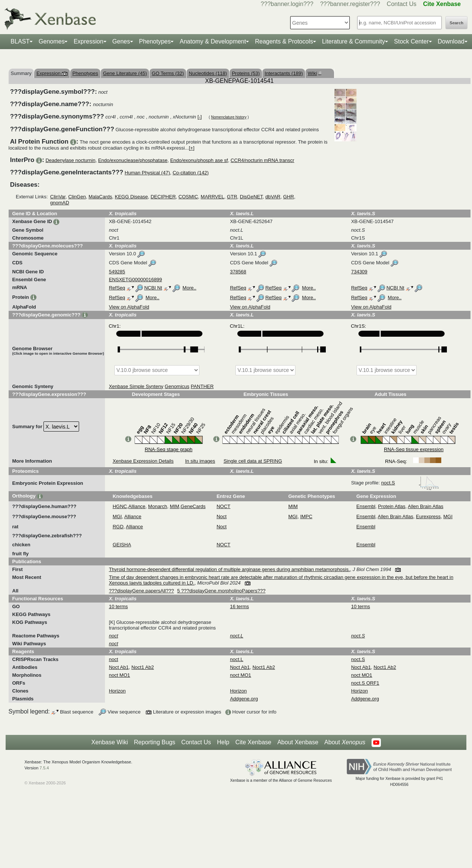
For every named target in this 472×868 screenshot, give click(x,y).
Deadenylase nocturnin (70, 160)
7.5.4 (44, 768)
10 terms (118, 606)
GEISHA (122, 545)
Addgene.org (244, 699)
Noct (222, 516)
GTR (232, 197)
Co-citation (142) (190, 173)
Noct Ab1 (119, 667)
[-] (200, 117)
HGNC (120, 506)
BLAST (20, 41)
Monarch (158, 506)
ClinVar (58, 197)
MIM (175, 506)
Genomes (52, 41)
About (345, 742)
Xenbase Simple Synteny (136, 386)
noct (113, 659)
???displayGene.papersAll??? (141, 591)
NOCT (224, 506)
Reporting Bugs (154, 742)
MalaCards (100, 197)
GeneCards (193, 506)
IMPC (306, 516)
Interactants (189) (284, 73)
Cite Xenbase (253, 742)
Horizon (117, 691)
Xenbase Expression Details (143, 461)
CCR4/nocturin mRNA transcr (262, 160)
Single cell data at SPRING (253, 461)
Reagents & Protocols (284, 41)
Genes (121, 41)
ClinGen (77, 197)
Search (456, 23)
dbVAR (273, 197)
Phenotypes (155, 41)
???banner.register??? (350, 4)
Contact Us (402, 4)
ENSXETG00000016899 (135, 280)
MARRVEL (212, 197)
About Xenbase (298, 742)
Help (223, 742)
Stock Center (411, 41)
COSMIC (188, 197)
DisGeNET (251, 197)
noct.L (236, 659)
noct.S (410, 483)
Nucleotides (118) (208, 73)
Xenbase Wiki (109, 742)
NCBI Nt (153, 288)
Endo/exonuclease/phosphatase (133, 160)
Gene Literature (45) (125, 73)
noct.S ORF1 (365, 683)
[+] (192, 148)
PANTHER (202, 386)
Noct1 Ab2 (142, 667)
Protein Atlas (392, 506)
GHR (288, 197)
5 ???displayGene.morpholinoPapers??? (222, 591)
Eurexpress (429, 516)
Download (451, 41)
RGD (118, 527)
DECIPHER (163, 197)
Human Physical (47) (148, 173)
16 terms (239, 606)
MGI (117, 516)
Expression (88, 41)
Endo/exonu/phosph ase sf (199, 160)
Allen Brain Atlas (426, 506)
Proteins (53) (246, 73)
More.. (190, 288)
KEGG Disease (131, 197)
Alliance (137, 506)
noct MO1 (119, 675)
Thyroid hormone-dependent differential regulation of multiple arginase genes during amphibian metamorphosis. (229, 569)
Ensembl (366, 506)
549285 (117, 272)
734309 (359, 272)
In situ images (200, 461)
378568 (238, 272)
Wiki (314, 73)
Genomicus (177, 386)
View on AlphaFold (129, 307)
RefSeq (117, 288)
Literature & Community (354, 41)
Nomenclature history (229, 117)
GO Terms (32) (168, 73)
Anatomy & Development (213, 41)
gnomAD (60, 203)
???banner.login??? (287, 4)
